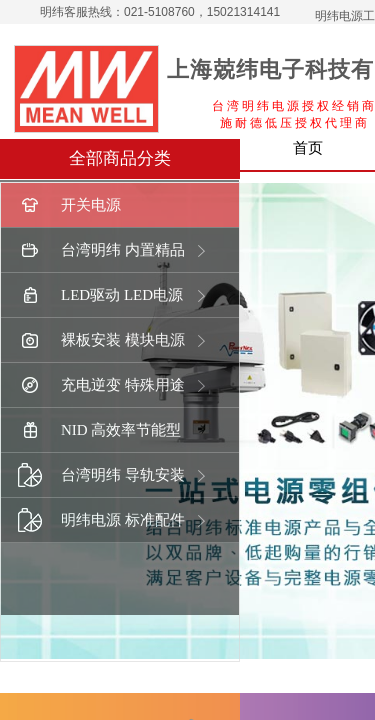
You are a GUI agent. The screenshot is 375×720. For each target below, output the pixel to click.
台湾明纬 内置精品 (101, 250)
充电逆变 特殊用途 (101, 385)
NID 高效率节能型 (99, 430)
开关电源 (69, 205)
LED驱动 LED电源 (100, 295)
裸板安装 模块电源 (101, 340)
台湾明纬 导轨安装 (101, 475)
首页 (308, 148)
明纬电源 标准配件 (101, 520)
